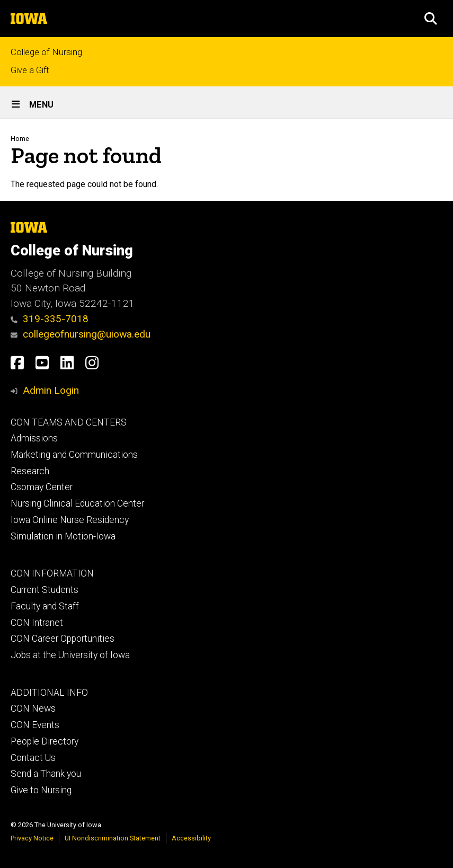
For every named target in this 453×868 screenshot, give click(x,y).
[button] (431, 19)
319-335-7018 (50, 319)
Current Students (45, 590)
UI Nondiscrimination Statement (113, 838)
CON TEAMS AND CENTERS (69, 422)
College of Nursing (46, 52)
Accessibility (191, 838)
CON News (33, 708)
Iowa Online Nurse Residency (70, 520)
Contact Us (33, 758)
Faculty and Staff (45, 606)
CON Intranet (37, 623)
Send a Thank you (46, 774)
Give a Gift (30, 70)
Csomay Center (42, 487)
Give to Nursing (41, 790)
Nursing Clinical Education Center (77, 503)
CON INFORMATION (52, 573)
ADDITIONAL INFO (49, 693)
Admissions (34, 438)
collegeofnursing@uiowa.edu (81, 334)
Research (30, 471)
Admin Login (51, 390)
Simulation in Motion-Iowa (63, 536)
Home (20, 139)
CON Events (35, 725)
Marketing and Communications (74, 455)
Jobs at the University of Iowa (70, 655)
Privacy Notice (32, 838)
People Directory (45, 741)
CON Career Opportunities (63, 639)
